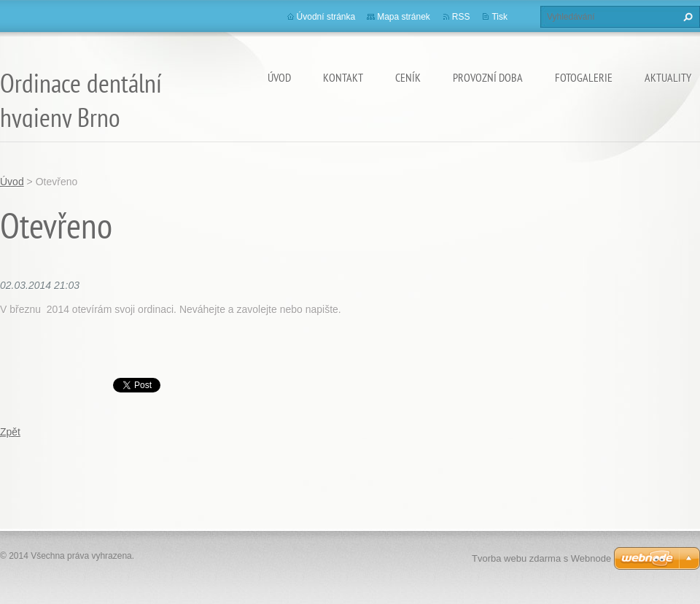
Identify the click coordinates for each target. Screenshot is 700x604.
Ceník (408, 77)
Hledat (686, 17)
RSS (461, 17)
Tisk (499, 17)
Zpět (10, 432)
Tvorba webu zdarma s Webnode (541, 558)
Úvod (279, 77)
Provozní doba (488, 77)
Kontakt (343, 77)
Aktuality (668, 77)
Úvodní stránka (326, 17)
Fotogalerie (584, 77)
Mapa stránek (404, 17)
